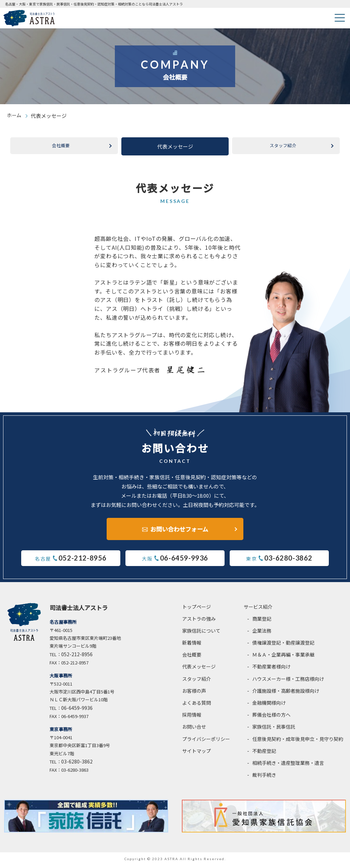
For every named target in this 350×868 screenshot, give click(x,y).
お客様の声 (194, 693)
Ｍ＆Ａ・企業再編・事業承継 (283, 657)
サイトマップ (197, 754)
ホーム (15, 116)
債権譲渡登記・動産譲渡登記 (283, 645)
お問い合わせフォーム (179, 529)
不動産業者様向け (271, 669)
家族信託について (201, 633)
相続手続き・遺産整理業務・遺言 (288, 766)
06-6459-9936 (77, 711)
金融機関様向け (269, 705)
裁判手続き (264, 777)
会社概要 (61, 146)
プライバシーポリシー (206, 742)
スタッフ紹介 (283, 146)
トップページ (197, 609)
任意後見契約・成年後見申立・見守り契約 (298, 742)
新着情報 (192, 645)
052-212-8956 (77, 657)
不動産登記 (264, 754)
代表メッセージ (199, 669)
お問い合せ (194, 729)
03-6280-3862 (77, 764)
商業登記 (262, 621)
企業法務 (262, 633)
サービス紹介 (258, 609)
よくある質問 (197, 705)
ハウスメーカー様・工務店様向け (288, 681)
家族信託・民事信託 (274, 729)
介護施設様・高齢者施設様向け (286, 693)
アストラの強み (199, 621)
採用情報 (192, 717)
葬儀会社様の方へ (271, 717)
